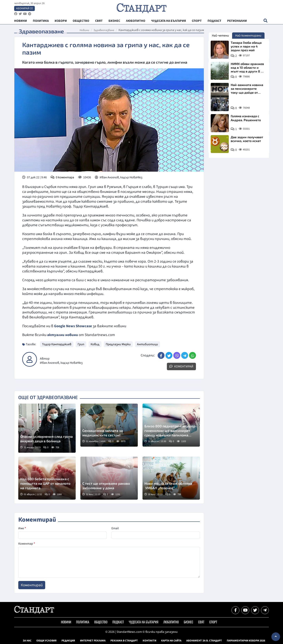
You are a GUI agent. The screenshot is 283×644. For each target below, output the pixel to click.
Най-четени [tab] (220, 36)
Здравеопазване (104, 30)
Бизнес (188, 622)
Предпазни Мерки (118, 344)
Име (22, 528)
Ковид (95, 344)
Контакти (149, 641)
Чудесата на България (143, 622)
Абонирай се (24, 9)
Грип (81, 344)
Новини (84, 30)
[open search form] (265, 22)
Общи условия (46, 641)
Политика (83, 622)
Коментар (27, 544)
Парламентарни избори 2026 (246, 641)
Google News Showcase (74, 326)
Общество (101, 622)
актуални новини (63, 335)
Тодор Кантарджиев (57, 344)
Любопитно (171, 622)
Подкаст (118, 622)
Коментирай (181, 366)
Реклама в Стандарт (124, 641)
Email (115, 528)
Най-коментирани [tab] (248, 36)
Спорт (213, 622)
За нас (27, 641)
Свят (201, 622)
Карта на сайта (171, 641)
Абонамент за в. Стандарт (204, 641)
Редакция (68, 641)
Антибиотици (147, 344)
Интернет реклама (93, 641)
